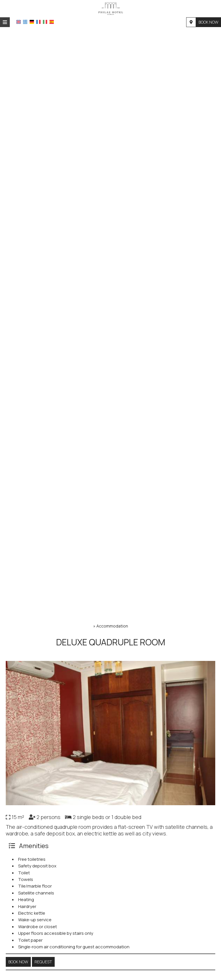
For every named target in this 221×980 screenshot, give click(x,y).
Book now (208, 22)
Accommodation (112, 626)
